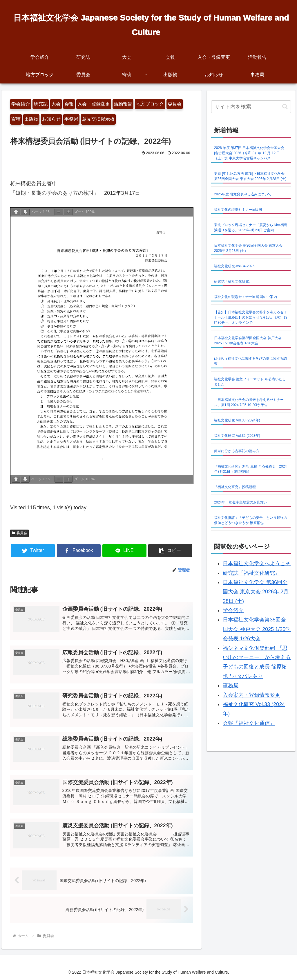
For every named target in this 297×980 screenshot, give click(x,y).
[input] (251, 107)
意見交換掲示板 (98, 119)
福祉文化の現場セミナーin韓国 (238, 210)
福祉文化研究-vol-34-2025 (234, 266)
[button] (170, 551)
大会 (56, 104)
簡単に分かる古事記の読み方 (237, 451)
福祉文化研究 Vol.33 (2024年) (237, 420)
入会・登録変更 (94, 104)
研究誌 (41, 104)
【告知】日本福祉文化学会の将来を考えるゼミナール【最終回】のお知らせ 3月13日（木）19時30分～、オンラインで (251, 317)
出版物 (31, 119)
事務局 (71, 119)
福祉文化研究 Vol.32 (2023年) (237, 436)
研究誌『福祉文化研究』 (233, 281)
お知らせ (51, 119)
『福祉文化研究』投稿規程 (235, 487)
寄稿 (16, 119)
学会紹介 (21, 104)
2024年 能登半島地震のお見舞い (241, 502)
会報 (69, 104)
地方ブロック (150, 104)
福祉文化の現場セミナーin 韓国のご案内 (246, 297)
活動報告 (123, 104)
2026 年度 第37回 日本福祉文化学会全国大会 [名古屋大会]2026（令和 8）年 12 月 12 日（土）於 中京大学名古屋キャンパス (249, 153)
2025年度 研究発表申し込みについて (243, 194)
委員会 (175, 104)
